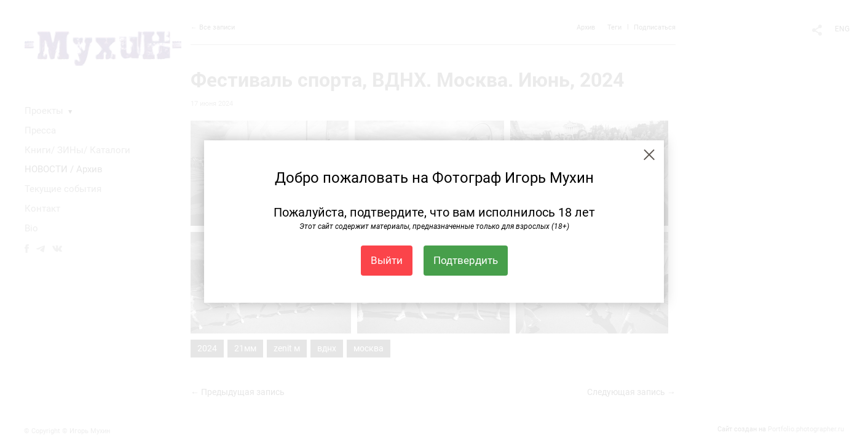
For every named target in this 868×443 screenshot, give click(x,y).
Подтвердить (466, 260)
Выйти (387, 260)
